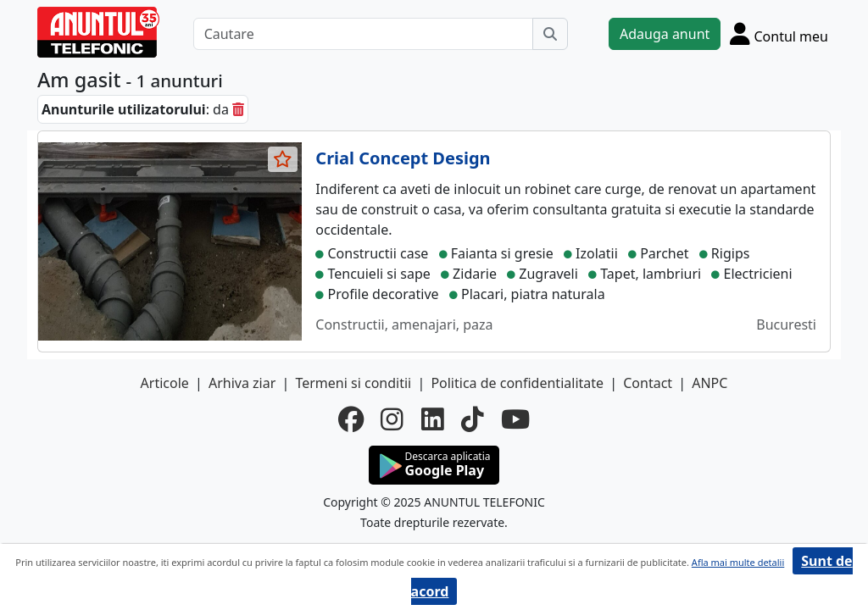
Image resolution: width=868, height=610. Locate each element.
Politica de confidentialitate (517, 383)
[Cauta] (550, 34)
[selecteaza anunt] (283, 159)
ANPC (709, 383)
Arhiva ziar (242, 383)
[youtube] (515, 419)
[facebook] (351, 419)
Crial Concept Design (403, 158)
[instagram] (392, 419)
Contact (648, 383)
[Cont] (779, 33)
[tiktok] (473, 419)
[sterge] (238, 109)
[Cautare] (363, 34)
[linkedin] (433, 419)
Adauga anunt (665, 34)
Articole (165, 383)
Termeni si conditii (353, 383)
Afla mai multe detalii (738, 562)
